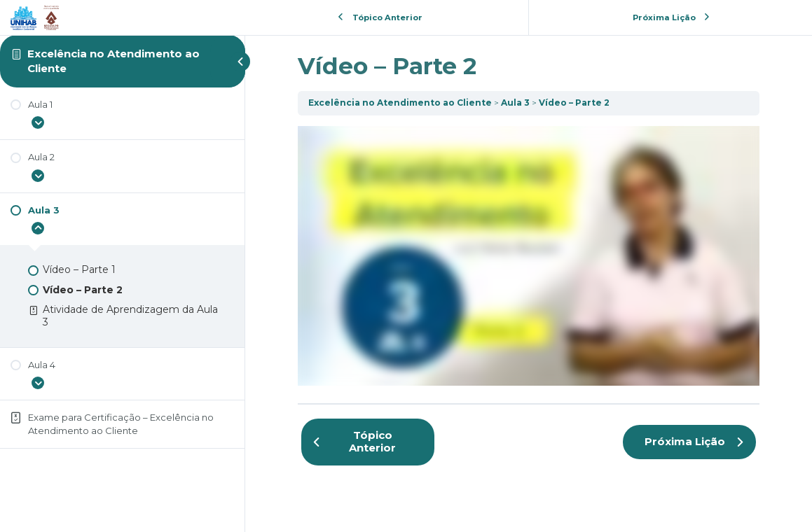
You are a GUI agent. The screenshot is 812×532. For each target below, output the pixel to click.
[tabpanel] (529, 256)
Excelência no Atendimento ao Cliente (400, 103)
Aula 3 (515, 103)
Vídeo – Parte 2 (574, 103)
